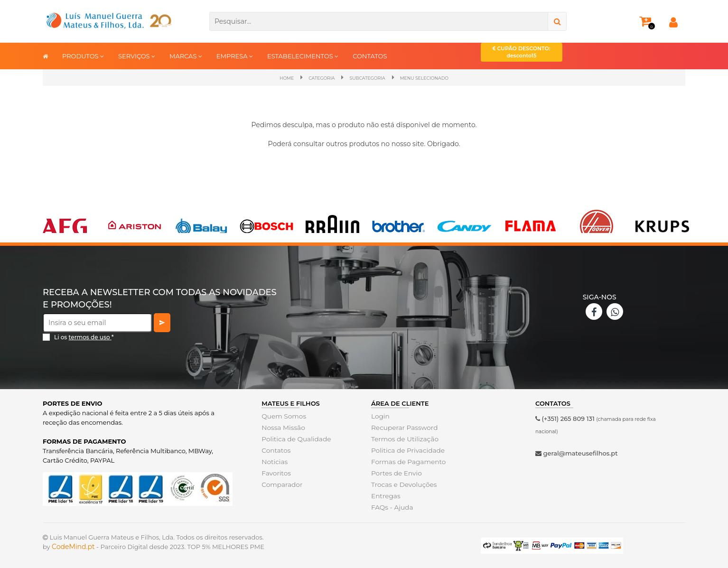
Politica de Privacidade (406, 450)
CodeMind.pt (73, 546)
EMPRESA (235, 56)
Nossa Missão (282, 427)
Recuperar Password (403, 427)
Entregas (385, 495)
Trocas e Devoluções (402, 484)
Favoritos (275, 473)
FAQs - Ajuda (391, 507)
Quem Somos (283, 416)
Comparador (281, 484)
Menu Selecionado (435, 78)
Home (270, 78)
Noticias (274, 461)
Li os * (84, 337)
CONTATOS (370, 56)
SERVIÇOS (137, 56)
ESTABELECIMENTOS (303, 56)
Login (380, 416)
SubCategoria (366, 78)
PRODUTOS (83, 56)
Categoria (311, 78)
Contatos (275, 450)
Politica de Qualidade (294, 438)
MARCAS (186, 56)
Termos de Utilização (403, 438)
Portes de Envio (395, 473)
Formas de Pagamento (407, 461)
